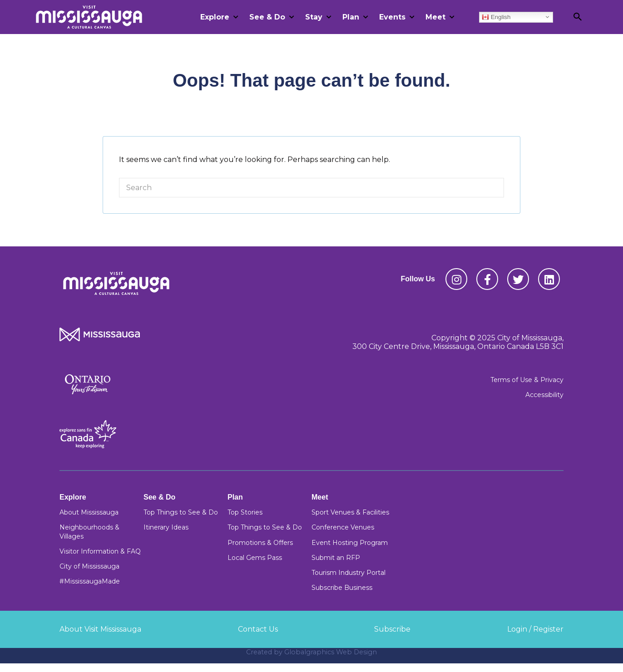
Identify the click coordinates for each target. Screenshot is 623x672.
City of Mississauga (89, 566)
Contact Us (258, 629)
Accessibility (544, 395)
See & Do (267, 17)
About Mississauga (89, 512)
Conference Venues (343, 527)
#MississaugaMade (90, 581)
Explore (215, 17)
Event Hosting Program (350, 543)
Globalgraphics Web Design (331, 652)
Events (392, 17)
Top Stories (245, 512)
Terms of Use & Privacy (527, 380)
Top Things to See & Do (181, 512)
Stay (314, 17)
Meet (435, 17)
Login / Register (535, 629)
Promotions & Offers (260, 543)
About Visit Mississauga (100, 629)
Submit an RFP (336, 558)
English (496, 17)
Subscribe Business (342, 588)
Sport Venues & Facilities (350, 512)
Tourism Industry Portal (349, 573)
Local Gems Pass (255, 558)
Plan (351, 17)
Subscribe (392, 629)
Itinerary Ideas (166, 527)
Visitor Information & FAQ (100, 551)
